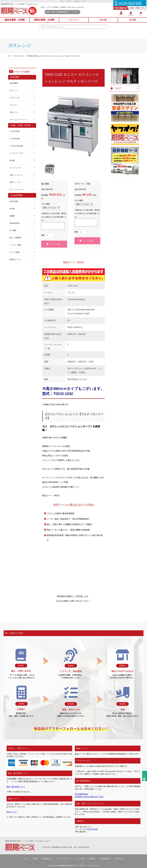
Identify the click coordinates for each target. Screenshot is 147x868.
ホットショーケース (17, 189)
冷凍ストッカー (15, 182)
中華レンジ (14, 112)
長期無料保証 (67, 14)
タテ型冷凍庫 (15, 139)
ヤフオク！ (86, 1)
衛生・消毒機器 (15, 238)
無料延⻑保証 (105, 859)
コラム (26, 859)
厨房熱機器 (14, 83)
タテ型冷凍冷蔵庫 (16, 146)
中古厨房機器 (77, 1)
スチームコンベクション (19, 120)
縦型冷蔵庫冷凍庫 (15, 22)
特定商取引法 (47, 859)
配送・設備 (53, 14)
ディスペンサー (15, 168)
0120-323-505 (92, 829)
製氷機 (12, 160)
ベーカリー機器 (15, 245)
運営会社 (93, 859)
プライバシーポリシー (63, 859)
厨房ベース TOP (49, 8)
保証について (12, 812)
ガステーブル (15, 98)
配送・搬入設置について (16, 787)
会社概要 (59, 8)
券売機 (12, 209)
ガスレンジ (14, 90)
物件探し (60, 1)
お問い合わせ (77, 8)
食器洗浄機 (14, 201)
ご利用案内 (67, 8)
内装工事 (68, 1)
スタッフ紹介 (80, 859)
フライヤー (14, 105)
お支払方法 (87, 8)
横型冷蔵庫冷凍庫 (44, 22)
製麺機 (12, 216)
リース (81, 14)
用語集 (35, 859)
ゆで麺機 (13, 230)
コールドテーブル (16, 153)
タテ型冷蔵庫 (15, 131)
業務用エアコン (15, 260)
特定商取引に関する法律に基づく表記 (89, 797)
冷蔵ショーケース (16, 175)
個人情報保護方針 (82, 794)
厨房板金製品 (15, 223)
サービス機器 (15, 252)
